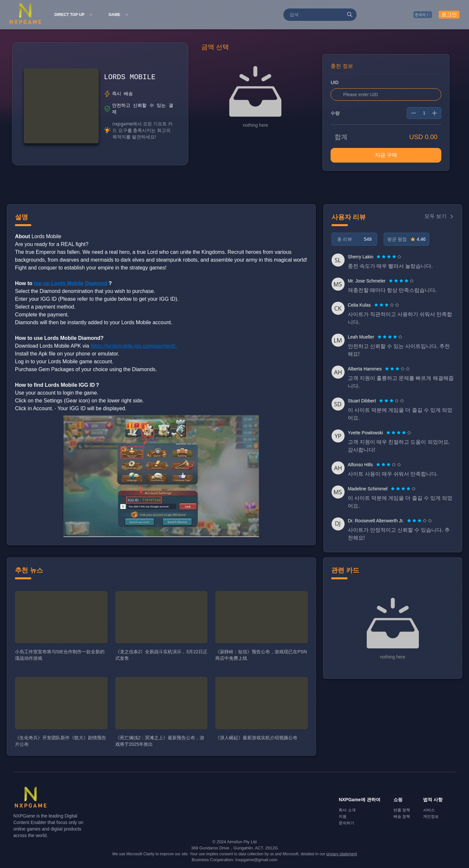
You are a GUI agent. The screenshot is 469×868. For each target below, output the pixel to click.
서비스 (429, 810)
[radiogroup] (389, 257)
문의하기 (347, 823)
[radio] (379, 257)
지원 (343, 817)
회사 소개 (347, 810)
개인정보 (431, 817)
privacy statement (342, 854)
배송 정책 (402, 817)
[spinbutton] (424, 113)
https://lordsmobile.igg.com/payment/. (134, 346)
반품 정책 (402, 810)
